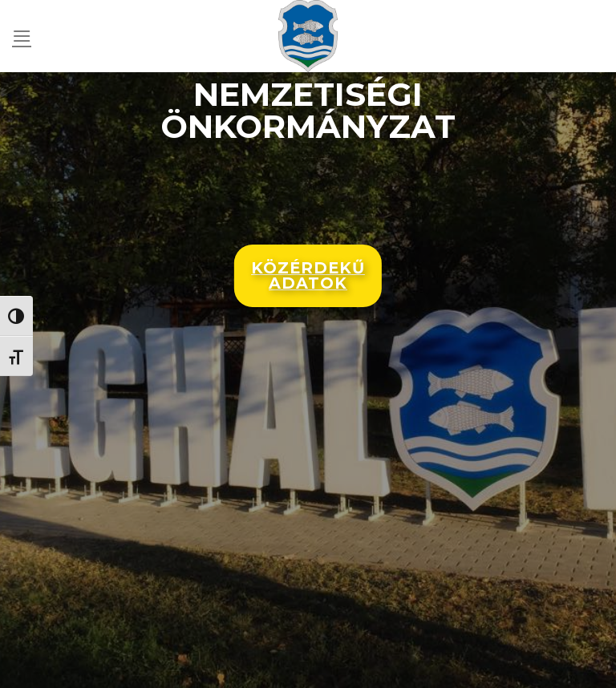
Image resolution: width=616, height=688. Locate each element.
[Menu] (22, 36)
